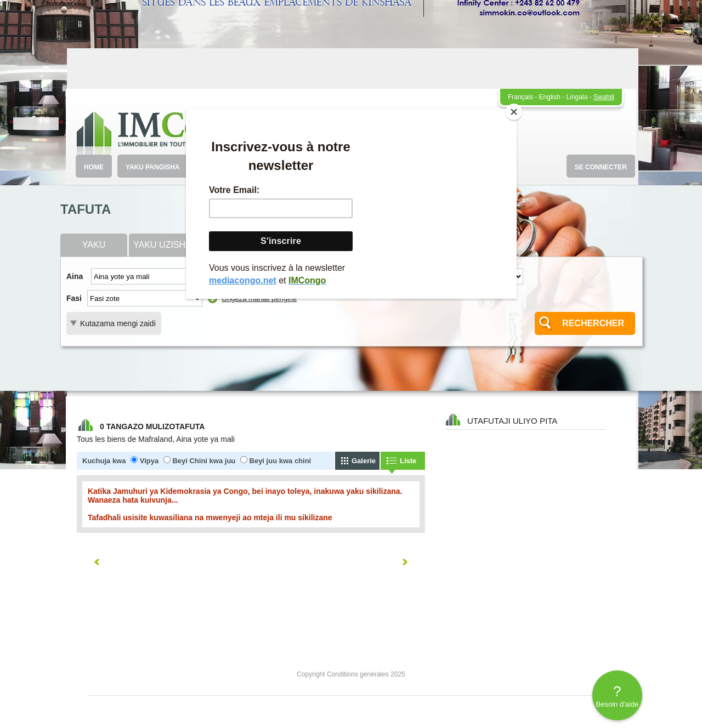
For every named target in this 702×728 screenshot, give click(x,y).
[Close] (514, 112)
